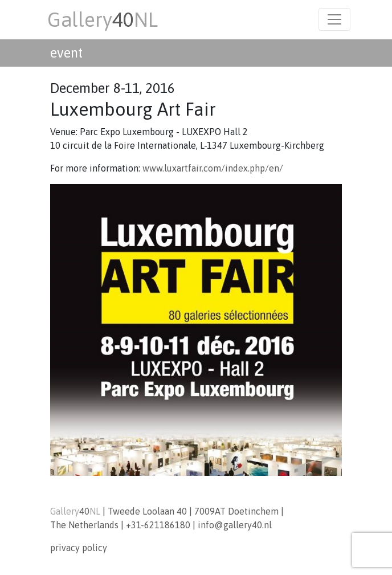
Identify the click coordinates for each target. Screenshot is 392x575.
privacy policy (79, 548)
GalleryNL (103, 19)
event (66, 53)
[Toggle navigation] (334, 19)
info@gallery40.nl (235, 525)
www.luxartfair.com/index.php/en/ (213, 168)
